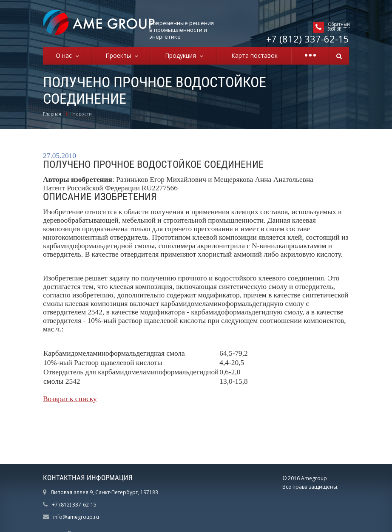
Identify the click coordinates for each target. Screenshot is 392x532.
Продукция (182, 55)
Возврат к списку (70, 399)
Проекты (120, 55)
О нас (65, 55)
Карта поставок (254, 55)
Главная (52, 114)
